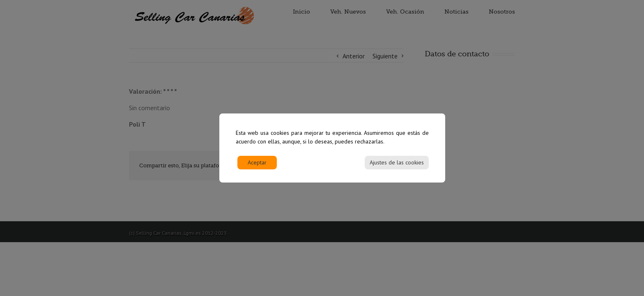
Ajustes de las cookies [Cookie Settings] (397, 166)
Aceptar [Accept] (257, 166)
